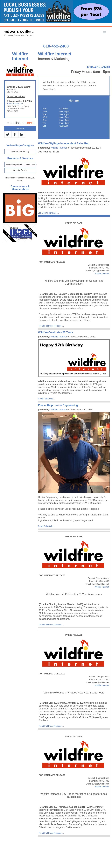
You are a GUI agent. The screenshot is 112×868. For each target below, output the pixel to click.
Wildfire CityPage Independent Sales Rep (64, 143)
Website (20, 129)
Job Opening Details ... (48, 213)
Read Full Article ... (47, 399)
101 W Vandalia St (14, 104)
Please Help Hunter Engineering (58, 405)
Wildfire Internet (59, 148)
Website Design (20, 170)
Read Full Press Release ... (51, 326)
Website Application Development (21, 165)
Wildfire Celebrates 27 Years (56, 332)
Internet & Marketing (20, 152)
